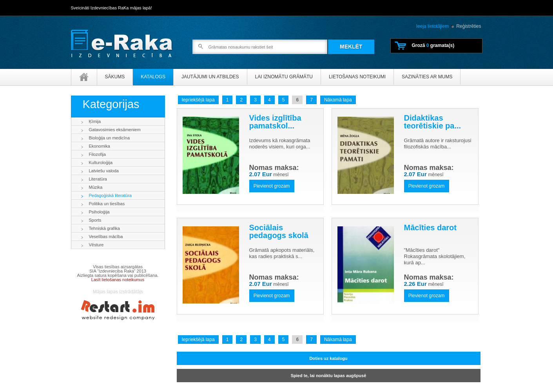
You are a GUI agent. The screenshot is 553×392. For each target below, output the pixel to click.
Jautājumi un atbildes (210, 77)
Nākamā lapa (338, 100)
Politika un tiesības (107, 204)
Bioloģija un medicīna (110, 138)
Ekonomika (100, 146)
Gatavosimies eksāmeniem (115, 130)
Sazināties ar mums (427, 77)
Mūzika (96, 187)
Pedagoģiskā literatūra (110, 195)
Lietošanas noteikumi (357, 77)
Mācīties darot (430, 228)
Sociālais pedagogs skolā (279, 231)
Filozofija (97, 154)
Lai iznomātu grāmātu (284, 77)
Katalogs (153, 77)
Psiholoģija (99, 212)
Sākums (115, 77)
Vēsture (96, 245)
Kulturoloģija (101, 163)
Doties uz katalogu (328, 358)
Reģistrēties (469, 26)
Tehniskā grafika (105, 228)
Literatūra (98, 179)
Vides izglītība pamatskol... (275, 122)
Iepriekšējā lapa (198, 100)
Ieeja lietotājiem (432, 26)
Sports (95, 220)
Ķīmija (95, 121)
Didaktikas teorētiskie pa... (433, 122)
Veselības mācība (106, 237)
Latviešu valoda (104, 171)
